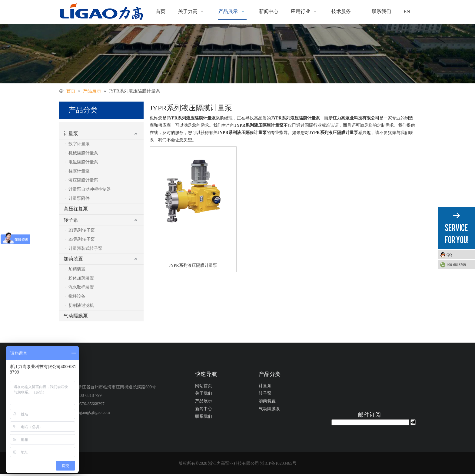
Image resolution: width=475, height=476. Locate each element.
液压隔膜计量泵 (83, 180)
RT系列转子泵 (82, 230)
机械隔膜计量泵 (83, 153)
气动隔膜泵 (76, 316)
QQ (459, 255)
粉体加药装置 (81, 278)
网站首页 (204, 386)
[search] (370, 422)
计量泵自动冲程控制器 (90, 189)
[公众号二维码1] (370, 389)
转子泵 (71, 220)
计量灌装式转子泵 (85, 248)
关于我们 (204, 393)
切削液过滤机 (81, 305)
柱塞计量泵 (79, 171)
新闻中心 (204, 409)
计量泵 (71, 134)
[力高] (237, 54)
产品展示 (204, 401)
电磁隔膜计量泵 (83, 162)
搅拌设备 (77, 296)
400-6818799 (456, 265)
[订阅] (413, 422)
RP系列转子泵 (82, 239)
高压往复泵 (76, 209)
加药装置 (73, 259)
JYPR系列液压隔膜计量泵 (193, 265)
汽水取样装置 (81, 287)
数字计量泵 (79, 144)
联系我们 (204, 416)
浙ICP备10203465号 (278, 463)
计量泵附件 (79, 198)
